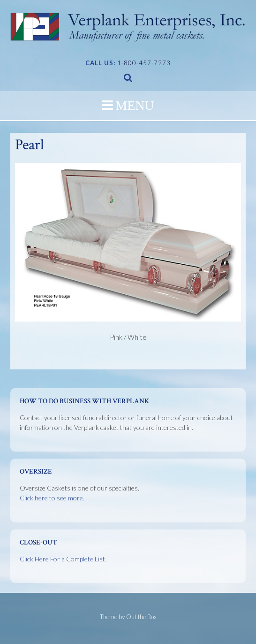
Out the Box (141, 617)
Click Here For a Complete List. (63, 559)
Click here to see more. (52, 498)
